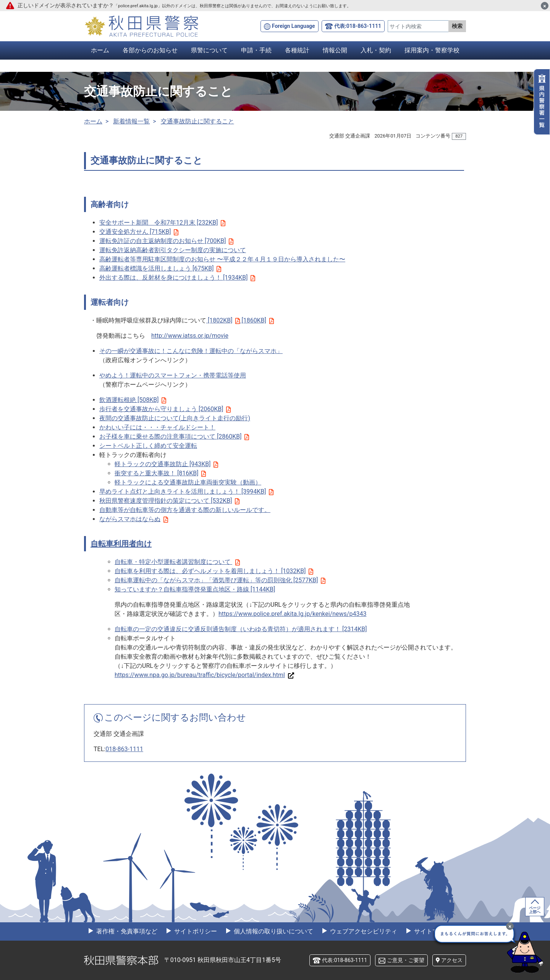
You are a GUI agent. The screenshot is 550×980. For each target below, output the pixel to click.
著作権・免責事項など (126, 931)
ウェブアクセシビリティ (363, 931)
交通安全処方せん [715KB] (139, 232)
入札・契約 (376, 50)
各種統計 (297, 50)
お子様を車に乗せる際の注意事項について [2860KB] (174, 437)
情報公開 (335, 50)
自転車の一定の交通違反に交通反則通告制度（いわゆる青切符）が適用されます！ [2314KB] (241, 629)
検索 (457, 26)
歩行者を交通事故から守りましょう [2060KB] (165, 409)
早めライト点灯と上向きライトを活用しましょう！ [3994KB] (186, 492)
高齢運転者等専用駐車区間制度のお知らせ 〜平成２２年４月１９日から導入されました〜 (222, 259)
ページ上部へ (535, 910)
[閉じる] (545, 6)
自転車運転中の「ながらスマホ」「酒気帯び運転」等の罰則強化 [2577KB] (220, 580)
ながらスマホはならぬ (134, 519)
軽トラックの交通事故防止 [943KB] (166, 464)
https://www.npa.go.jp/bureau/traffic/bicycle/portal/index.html (204, 675)
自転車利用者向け (121, 544)
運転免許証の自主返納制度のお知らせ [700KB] (166, 241)
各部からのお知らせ (150, 50)
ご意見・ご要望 (406, 960)
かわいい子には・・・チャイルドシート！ (157, 427)
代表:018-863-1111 (358, 26)
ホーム (100, 50)
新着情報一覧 (131, 121)
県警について (209, 50)
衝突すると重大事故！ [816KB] (160, 473)
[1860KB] (257, 320)
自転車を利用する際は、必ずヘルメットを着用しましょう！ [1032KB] (214, 571)
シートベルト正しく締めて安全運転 (148, 446)
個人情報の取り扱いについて (273, 931)
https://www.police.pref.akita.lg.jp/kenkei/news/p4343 (292, 614)
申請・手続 (256, 50)
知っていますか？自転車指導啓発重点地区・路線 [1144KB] (195, 589)
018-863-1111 (124, 749)
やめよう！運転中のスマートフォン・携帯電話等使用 (173, 375)
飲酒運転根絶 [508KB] (133, 400)
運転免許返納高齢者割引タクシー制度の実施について (173, 250)
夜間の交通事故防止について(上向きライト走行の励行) (175, 418)
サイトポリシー (195, 931)
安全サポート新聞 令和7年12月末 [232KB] (162, 223)
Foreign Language (294, 26)
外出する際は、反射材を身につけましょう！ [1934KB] (177, 278)
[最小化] (510, 926)
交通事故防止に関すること (197, 121)
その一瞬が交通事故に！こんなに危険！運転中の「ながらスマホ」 (191, 351)
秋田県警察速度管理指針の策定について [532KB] (169, 501)
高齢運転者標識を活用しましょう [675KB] (160, 268)
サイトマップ (432, 931)
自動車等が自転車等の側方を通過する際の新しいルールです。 (185, 510)
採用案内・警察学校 (432, 50)
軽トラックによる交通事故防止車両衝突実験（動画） (188, 482)
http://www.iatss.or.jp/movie (190, 336)
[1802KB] (223, 320)
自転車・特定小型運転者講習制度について (173, 562)
